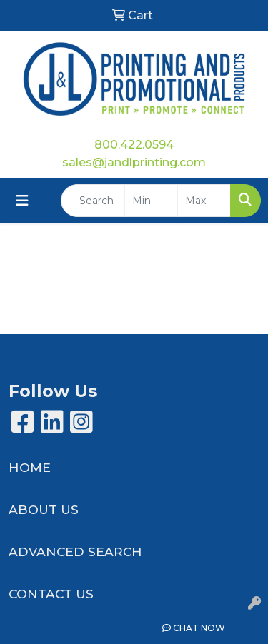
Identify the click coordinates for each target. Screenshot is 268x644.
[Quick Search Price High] (204, 201)
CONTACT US (51, 594)
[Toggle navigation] (22, 201)
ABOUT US (44, 509)
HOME (30, 467)
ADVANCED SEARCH (75, 552)
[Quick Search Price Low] (151, 201)
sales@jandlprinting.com (134, 162)
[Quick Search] (93, 201)
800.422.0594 (134, 145)
